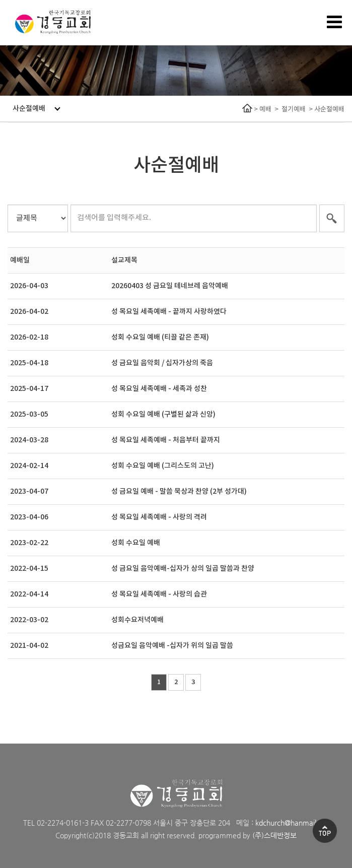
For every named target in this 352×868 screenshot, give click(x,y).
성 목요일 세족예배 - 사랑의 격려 (159, 517)
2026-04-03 (29, 286)
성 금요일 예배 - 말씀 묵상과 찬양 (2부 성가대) (179, 491)
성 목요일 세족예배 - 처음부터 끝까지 (166, 440)
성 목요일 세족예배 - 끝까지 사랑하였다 (169, 312)
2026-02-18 (29, 337)
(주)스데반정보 (274, 835)
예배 (265, 109)
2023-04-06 (29, 517)
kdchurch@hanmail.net (292, 823)
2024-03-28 (29, 440)
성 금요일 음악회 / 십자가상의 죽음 (162, 363)
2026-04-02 (29, 312)
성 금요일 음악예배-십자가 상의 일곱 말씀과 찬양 (183, 569)
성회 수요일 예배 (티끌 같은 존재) (160, 337)
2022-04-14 (29, 594)
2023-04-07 (29, 491)
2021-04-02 (29, 646)
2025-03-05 (29, 414)
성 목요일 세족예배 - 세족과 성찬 (159, 389)
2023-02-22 (29, 543)
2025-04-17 (29, 389)
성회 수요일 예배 (136, 543)
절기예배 (294, 109)
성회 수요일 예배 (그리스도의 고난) (163, 466)
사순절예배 (37, 109)
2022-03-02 (29, 620)
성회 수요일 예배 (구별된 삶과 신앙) (163, 414)
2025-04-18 (29, 363)
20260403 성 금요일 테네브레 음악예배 (170, 286)
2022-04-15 (29, 569)
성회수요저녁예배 (137, 620)
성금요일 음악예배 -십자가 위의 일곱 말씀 (172, 646)
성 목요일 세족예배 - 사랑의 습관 (159, 594)
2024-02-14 (29, 466)
